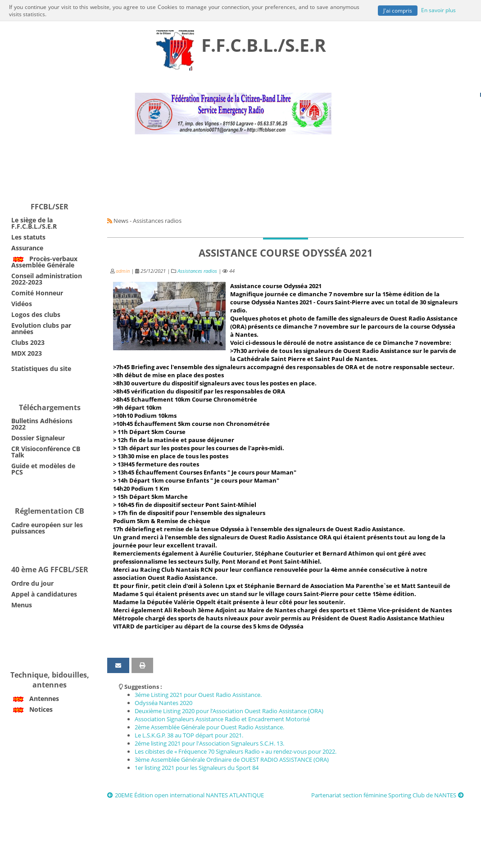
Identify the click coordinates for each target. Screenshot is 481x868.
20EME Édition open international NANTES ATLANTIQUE (186, 795)
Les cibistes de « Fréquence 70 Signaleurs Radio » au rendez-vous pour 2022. (236, 751)
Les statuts (28, 237)
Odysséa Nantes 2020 (163, 703)
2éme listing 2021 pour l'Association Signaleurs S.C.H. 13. (209, 743)
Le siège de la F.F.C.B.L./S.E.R (34, 223)
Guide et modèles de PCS (43, 469)
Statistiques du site (41, 368)
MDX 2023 (27, 353)
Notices (32, 709)
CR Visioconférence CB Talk (46, 452)
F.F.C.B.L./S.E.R (264, 45)
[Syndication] (110, 221)
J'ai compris (398, 10)
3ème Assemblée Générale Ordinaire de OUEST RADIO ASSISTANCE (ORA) (232, 759)
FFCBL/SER (50, 207)
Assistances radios (197, 271)
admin (123, 271)
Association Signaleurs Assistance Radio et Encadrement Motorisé (222, 719)
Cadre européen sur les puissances (47, 528)
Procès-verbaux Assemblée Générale (44, 262)
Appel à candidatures (44, 594)
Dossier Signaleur (38, 438)
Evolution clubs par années (41, 328)
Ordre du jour (32, 583)
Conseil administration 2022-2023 (47, 279)
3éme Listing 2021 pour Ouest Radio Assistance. (198, 695)
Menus (22, 605)
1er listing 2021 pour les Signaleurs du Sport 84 (197, 768)
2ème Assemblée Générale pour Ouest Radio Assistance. (209, 727)
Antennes (35, 698)
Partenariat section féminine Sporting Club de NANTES (388, 795)
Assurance (27, 248)
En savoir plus (438, 9)
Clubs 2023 (28, 342)
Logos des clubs (36, 314)
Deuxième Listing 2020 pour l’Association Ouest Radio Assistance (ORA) (229, 711)
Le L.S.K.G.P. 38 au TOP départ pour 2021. (189, 735)
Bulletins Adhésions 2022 (42, 424)
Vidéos (22, 304)
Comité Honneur (37, 293)
